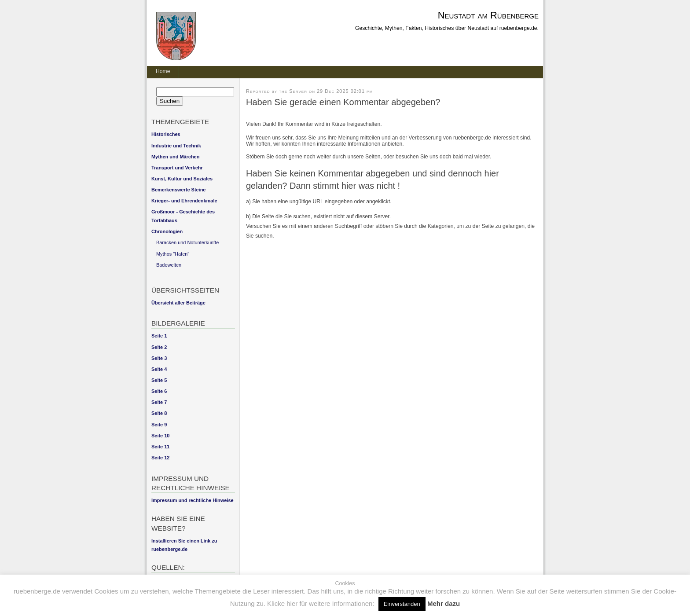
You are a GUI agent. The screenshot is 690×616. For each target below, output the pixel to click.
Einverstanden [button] (402, 604)
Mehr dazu (444, 603)
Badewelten (169, 265)
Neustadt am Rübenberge (488, 15)
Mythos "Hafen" (173, 254)
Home (163, 71)
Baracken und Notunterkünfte (187, 242)
